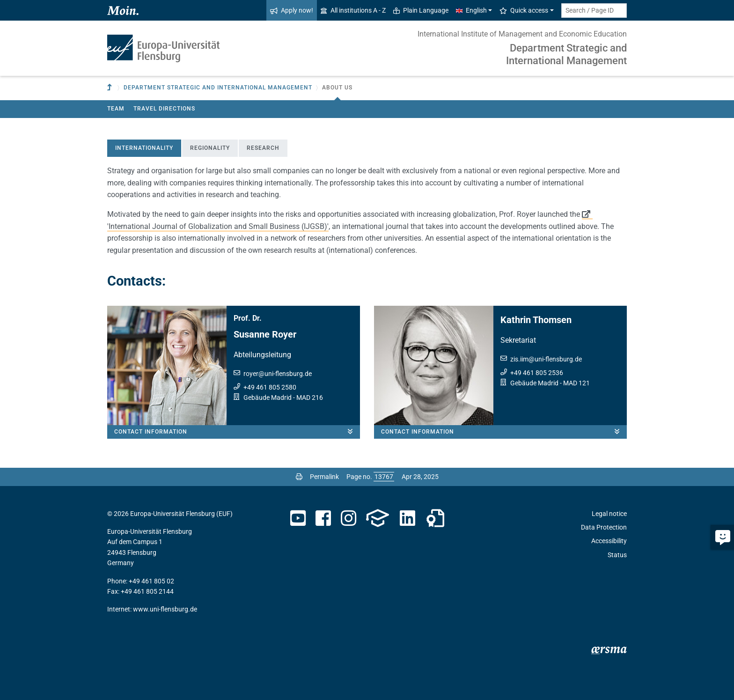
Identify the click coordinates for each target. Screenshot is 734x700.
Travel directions (164, 109)
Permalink (324, 477)
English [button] (471, 10)
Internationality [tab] (144, 148)
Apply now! (292, 10)
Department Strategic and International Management (566, 54)
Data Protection (604, 527)
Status (617, 555)
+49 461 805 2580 (270, 387)
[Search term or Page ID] (594, 11)
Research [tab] (263, 148)
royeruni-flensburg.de (278, 374)
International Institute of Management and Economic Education (522, 34)
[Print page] (299, 477)
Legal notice (609, 514)
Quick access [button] (524, 10)
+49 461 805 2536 (537, 373)
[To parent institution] (110, 88)
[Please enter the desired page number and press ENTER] (384, 477)
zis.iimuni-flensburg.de (546, 359)
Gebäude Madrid (268, 398)
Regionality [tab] (210, 148)
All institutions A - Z (353, 10)
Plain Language (421, 10)
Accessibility (609, 541)
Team (116, 109)
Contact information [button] (237, 432)
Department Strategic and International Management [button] (218, 88)
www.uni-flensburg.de (165, 609)
